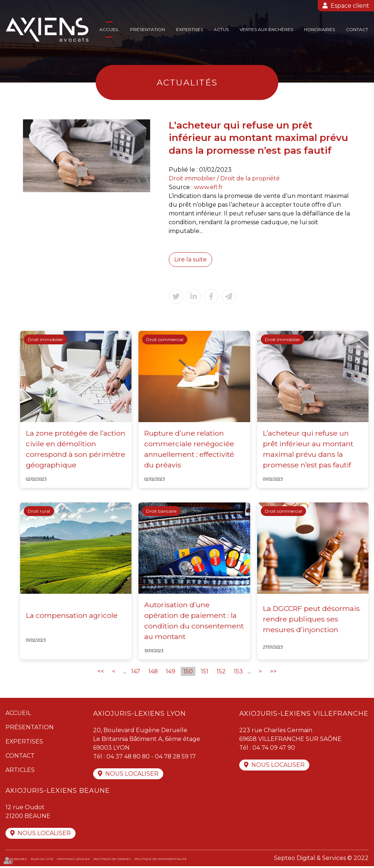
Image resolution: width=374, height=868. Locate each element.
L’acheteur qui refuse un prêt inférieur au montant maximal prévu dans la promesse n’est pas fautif (308, 449)
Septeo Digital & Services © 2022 (321, 860)
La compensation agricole (72, 616)
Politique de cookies (112, 861)
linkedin (359, 449)
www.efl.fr (209, 187)
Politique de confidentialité (161, 861)
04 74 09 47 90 (274, 749)
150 (188, 672)
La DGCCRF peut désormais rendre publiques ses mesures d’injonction (312, 619)
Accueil (109, 29)
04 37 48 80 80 (129, 758)
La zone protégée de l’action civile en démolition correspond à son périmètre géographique (76, 449)
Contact (357, 29)
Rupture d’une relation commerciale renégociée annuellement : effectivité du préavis (189, 449)
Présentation (148, 29)
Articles (20, 771)
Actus (221, 29)
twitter (359, 434)
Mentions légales (73, 861)
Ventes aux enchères (266, 29)
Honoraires (319, 29)
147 (136, 672)
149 (171, 672)
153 (239, 672)
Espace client (350, 6)
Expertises (190, 29)
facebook (359, 420)
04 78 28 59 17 (177, 758)
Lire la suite (191, 259)
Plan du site (42, 861)
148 (153, 672)
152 (222, 672)
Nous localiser (132, 775)
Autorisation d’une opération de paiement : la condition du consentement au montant (194, 621)
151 (205, 672)
